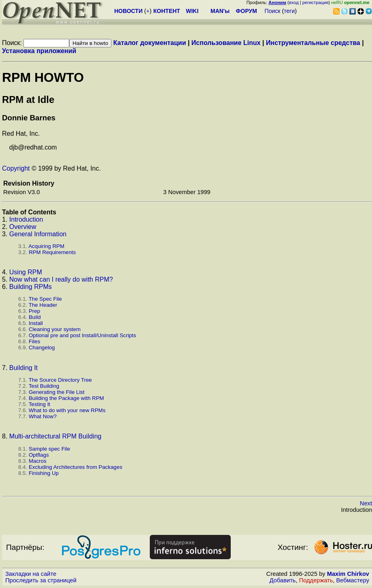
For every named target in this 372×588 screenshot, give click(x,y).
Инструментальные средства (313, 43)
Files (34, 341)
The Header (43, 305)
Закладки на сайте (31, 574)
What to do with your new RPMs (67, 410)
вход (294, 2)
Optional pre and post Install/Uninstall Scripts (82, 335)
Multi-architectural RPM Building (55, 436)
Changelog (42, 347)
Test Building (44, 386)
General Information (38, 234)
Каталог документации (150, 43)
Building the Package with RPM (66, 398)
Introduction (26, 219)
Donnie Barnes (29, 118)
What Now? (43, 416)
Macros (38, 461)
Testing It (39, 404)
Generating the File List (57, 392)
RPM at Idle (28, 99)
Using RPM (26, 272)
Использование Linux (226, 43)
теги (289, 11)
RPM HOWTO (43, 77)
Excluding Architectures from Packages (75, 467)
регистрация (316, 2)
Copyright (16, 168)
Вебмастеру (353, 580)
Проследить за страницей (41, 580)
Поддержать (316, 580)
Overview (23, 227)
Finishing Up (44, 473)
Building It (23, 368)
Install (36, 323)
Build (35, 317)
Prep (34, 311)
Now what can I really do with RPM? (61, 279)
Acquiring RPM (46, 246)
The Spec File (45, 299)
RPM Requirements (52, 252)
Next (366, 503)
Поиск (273, 11)
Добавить (283, 580)
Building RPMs (31, 287)
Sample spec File (49, 449)
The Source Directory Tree (60, 380)
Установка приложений (39, 51)
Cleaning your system (55, 329)
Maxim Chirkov (348, 574)
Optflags (39, 455)
